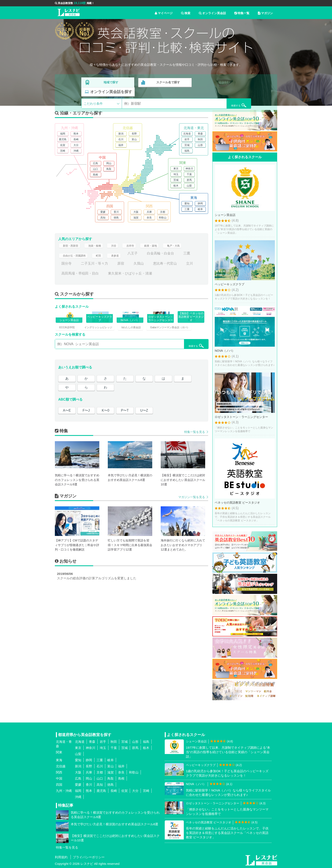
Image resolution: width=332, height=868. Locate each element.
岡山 (109, 163)
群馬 (189, 180)
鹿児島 (63, 139)
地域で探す (111, 82)
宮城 (187, 145)
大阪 (136, 212)
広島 (95, 163)
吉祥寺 (139, 248)
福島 (187, 151)
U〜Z (144, 446)
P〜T (125, 446)
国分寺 (83, 268)
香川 (116, 212)
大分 (76, 145)
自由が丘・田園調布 (77, 258)
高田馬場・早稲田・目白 (96, 278)
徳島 (116, 218)
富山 (134, 139)
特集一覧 (242, 13)
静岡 (200, 203)
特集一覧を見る (195, 467)
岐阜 (200, 209)
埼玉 (176, 174)
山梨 (189, 186)
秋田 (200, 139)
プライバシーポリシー (89, 857)
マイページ (164, 13)
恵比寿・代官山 (181, 268)
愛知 (187, 203)
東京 (176, 169)
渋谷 (121, 248)
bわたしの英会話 (141, 350)
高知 (103, 218)
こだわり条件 (93, 94)
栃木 (176, 186)
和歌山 (163, 218)
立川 (65, 278)
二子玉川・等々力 (111, 268)
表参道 (122, 258)
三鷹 (65, 268)
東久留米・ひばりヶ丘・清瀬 (146, 278)
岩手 (187, 139)
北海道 (187, 134)
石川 (121, 139)
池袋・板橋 (100, 248)
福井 (121, 145)
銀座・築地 (162, 248)
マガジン (265, 13)
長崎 (76, 139)
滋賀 (136, 218)
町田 (105, 258)
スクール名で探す (167, 82)
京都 (163, 212)
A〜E (67, 446)
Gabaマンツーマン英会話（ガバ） (83, 361)
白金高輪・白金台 (170, 258)
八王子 (142, 258)
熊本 (76, 134)
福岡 (63, 134)
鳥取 (109, 169)
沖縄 (76, 151)
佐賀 (63, 145)
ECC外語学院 (68, 350)
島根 (95, 175)
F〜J (86, 446)
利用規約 (61, 857)
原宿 (137, 268)
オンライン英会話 (212, 13)
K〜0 (106, 446)
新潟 (121, 134)
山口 (95, 169)
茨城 (176, 180)
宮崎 (63, 151)
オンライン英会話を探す (224, 82)
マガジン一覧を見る (192, 532)
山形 (200, 145)
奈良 (149, 218)
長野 (134, 134)
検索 (186, 13)
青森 (200, 134)
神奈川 (189, 169)
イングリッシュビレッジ (103, 350)
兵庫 (149, 212)
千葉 (189, 174)
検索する (228, 93)
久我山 (155, 268)
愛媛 (103, 212)
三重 (187, 209)
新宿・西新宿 (72, 248)
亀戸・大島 (188, 248)
